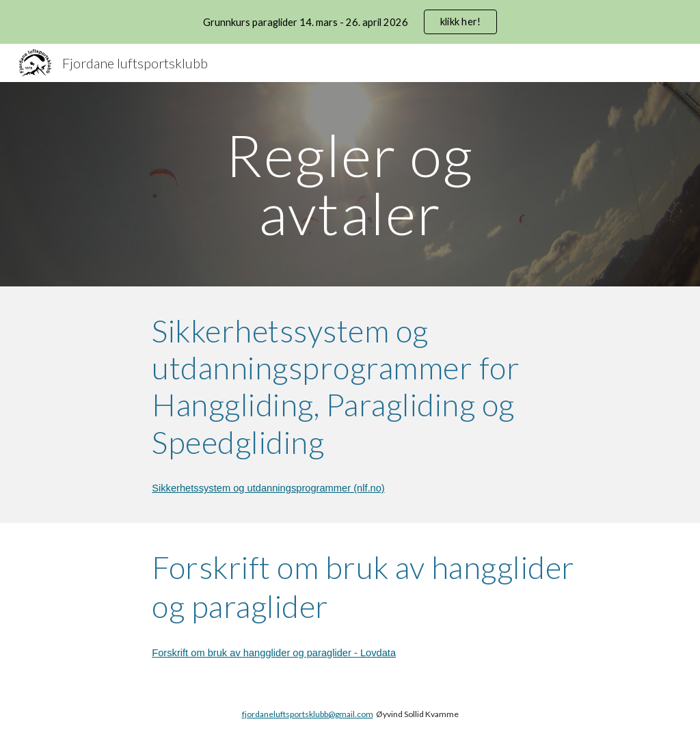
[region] (350, 22)
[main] (350, 184)
